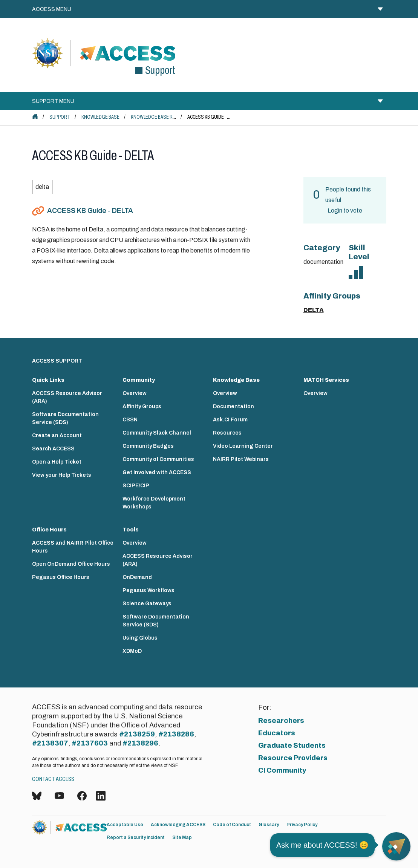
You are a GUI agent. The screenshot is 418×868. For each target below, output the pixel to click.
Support (60, 117)
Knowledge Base (100, 117)
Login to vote (345, 210)
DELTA (314, 310)
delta (42, 187)
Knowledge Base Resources (163, 117)
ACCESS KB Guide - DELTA (90, 211)
